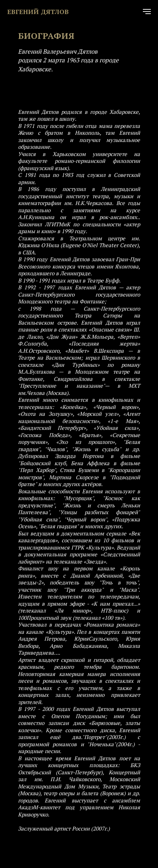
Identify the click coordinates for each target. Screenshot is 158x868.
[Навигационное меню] (147, 12)
